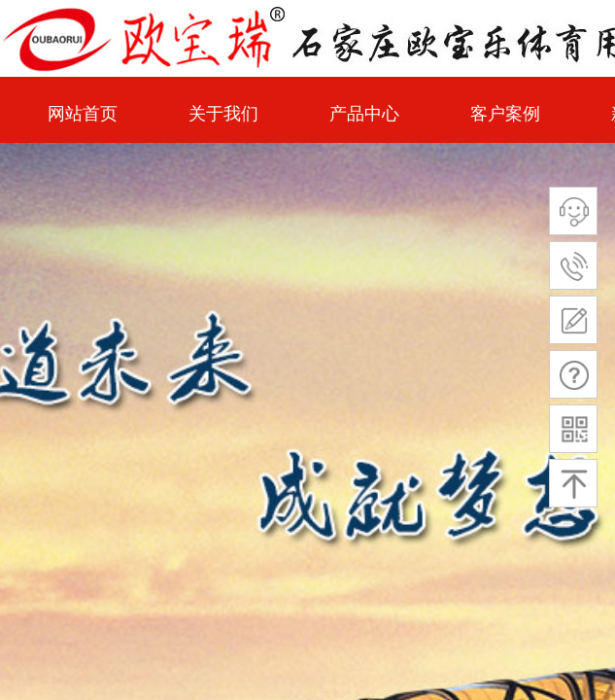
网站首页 (83, 114)
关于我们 (223, 114)
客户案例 (505, 114)
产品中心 (364, 114)
